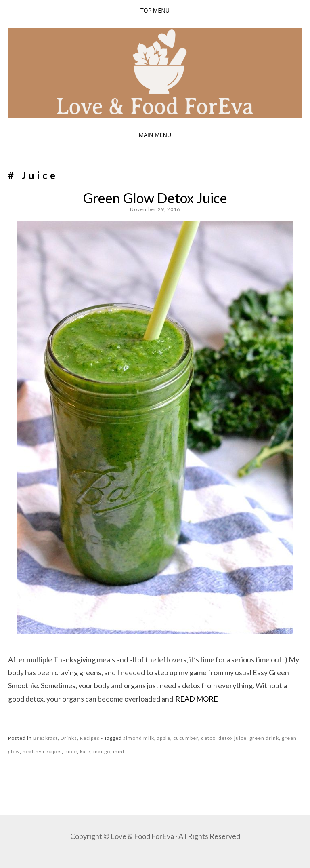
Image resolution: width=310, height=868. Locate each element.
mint (119, 751)
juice (71, 751)
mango (102, 751)
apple (164, 738)
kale (85, 751)
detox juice (232, 738)
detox (208, 738)
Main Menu (155, 135)
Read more (197, 699)
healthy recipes (42, 751)
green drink (264, 738)
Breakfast (45, 738)
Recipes (90, 738)
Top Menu (155, 10)
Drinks (69, 738)
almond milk (139, 738)
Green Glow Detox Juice (155, 198)
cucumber (186, 738)
